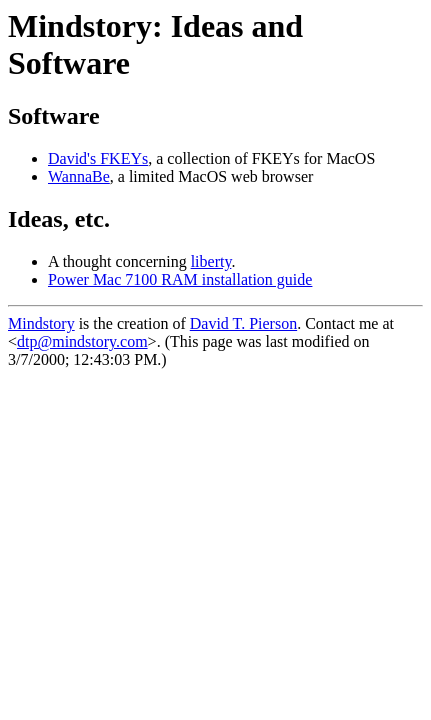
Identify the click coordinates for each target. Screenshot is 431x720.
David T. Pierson (243, 323)
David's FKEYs (98, 158)
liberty (211, 261)
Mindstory (41, 323)
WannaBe (79, 176)
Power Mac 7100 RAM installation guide (180, 279)
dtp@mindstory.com (82, 341)
